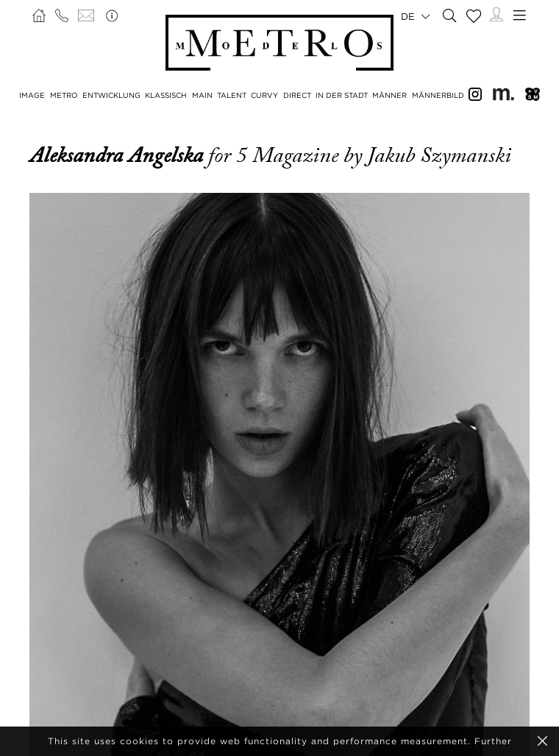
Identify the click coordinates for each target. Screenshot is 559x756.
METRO (64, 95)
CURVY (264, 95)
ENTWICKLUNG (111, 95)
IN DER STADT (342, 95)
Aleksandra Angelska (119, 155)
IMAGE (32, 95)
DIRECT (297, 95)
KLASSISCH (166, 95)
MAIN (202, 95)
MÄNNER (389, 95)
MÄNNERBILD (438, 95)
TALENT (232, 95)
